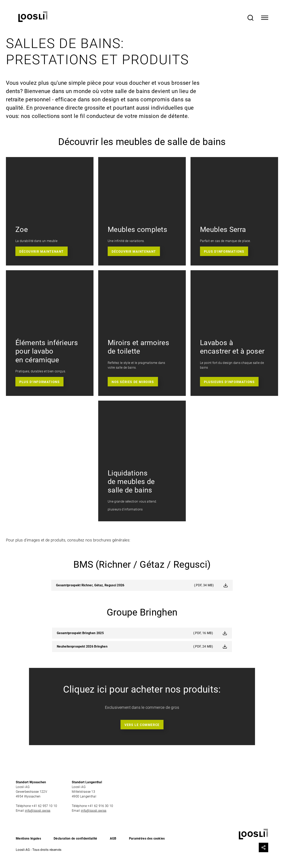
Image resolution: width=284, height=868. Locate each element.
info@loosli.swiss (38, 811)
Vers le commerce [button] (142, 725)
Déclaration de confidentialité (75, 838)
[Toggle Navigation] (265, 18)
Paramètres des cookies (147, 838)
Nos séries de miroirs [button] (133, 382)
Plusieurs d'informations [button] (229, 382)
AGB (113, 838)
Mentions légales (28, 838)
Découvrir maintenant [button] (42, 252)
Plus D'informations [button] (39, 382)
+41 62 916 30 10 (101, 806)
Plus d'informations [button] (224, 252)
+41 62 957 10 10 (45, 806)
